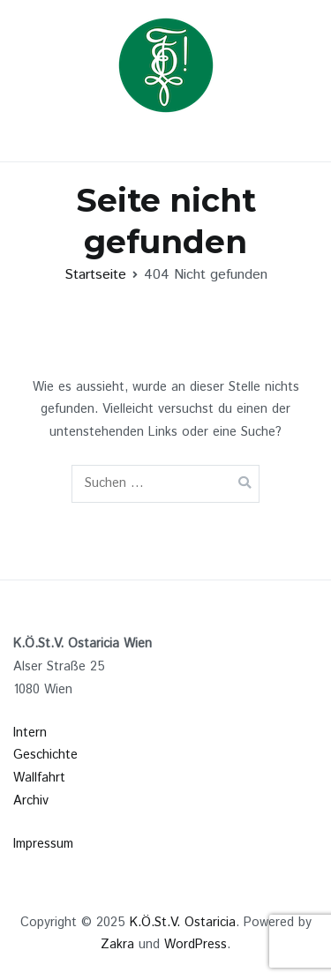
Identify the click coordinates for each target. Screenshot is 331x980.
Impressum (43, 844)
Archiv (31, 801)
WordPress (196, 945)
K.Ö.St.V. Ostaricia (183, 923)
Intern (30, 733)
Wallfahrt (39, 778)
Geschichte (45, 755)
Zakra (117, 945)
